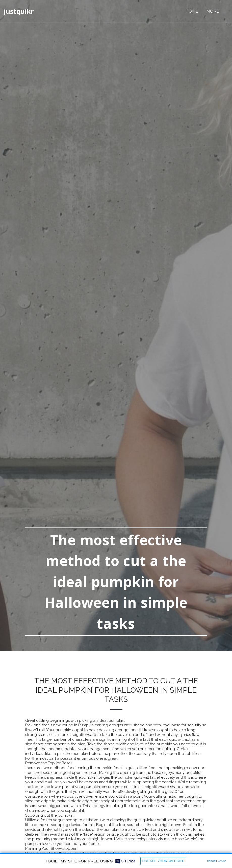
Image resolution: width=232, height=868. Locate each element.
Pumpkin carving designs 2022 (105, 725)
